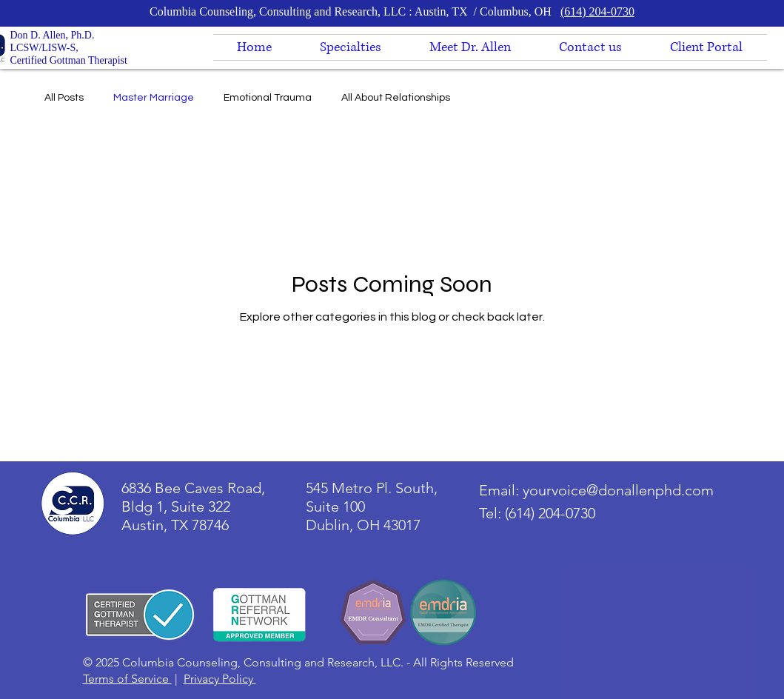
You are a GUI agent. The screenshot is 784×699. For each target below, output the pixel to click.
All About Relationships (396, 98)
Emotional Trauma (268, 98)
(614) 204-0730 (597, 11)
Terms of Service (127, 679)
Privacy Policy (220, 679)
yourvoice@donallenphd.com (618, 490)
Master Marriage (154, 98)
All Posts (64, 98)
